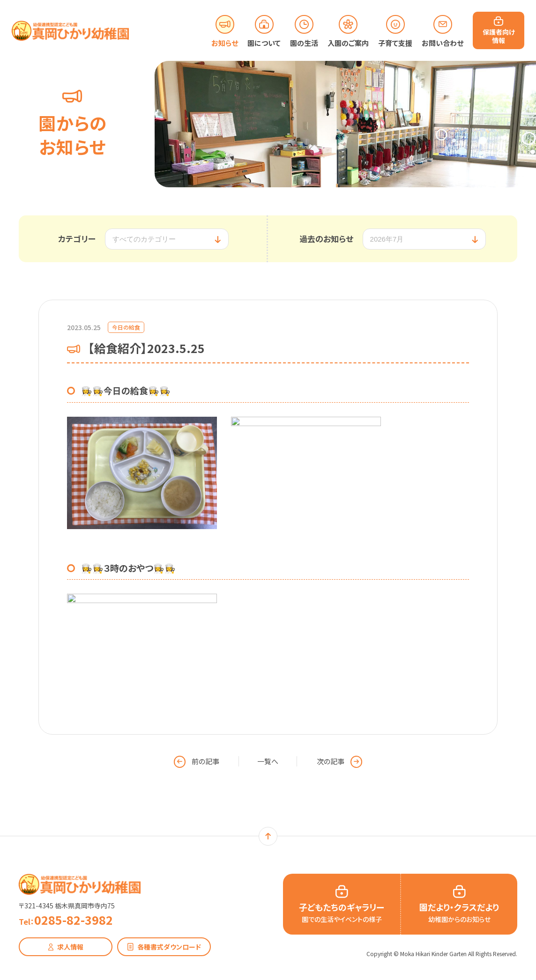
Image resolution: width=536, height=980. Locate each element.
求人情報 (70, 947)
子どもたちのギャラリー (342, 912)
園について (264, 43)
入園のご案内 (348, 43)
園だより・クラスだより (459, 912)
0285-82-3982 (66, 920)
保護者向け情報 (499, 36)
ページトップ (268, 836)
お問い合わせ (443, 43)
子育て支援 (395, 43)
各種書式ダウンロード (169, 947)
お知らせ (225, 43)
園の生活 (304, 43)
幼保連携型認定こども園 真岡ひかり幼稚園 (80, 884)
